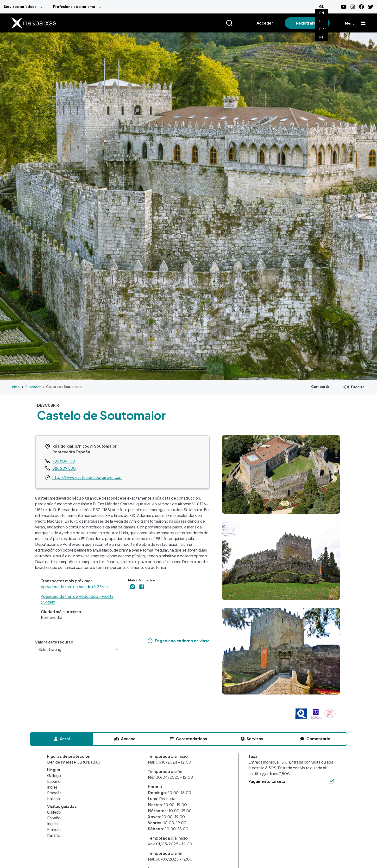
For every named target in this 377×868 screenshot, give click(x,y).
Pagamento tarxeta (267, 781)
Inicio (16, 387)
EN (322, 13)
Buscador (33, 387)
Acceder (265, 23)
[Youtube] (344, 7)
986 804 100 (64, 461)
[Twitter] (371, 7)
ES (321, 21)
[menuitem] (25, 7)
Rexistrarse (307, 23)
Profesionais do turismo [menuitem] (74, 6)
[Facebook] (361, 7)
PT (321, 37)
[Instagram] (353, 7)
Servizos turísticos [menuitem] (20, 6)
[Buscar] (235, 23)
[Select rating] (79, 649)
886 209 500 (64, 468)
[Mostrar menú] (363, 23)
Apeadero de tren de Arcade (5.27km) (74, 587)
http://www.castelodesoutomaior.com (87, 477)
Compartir (320, 386)
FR (322, 29)
